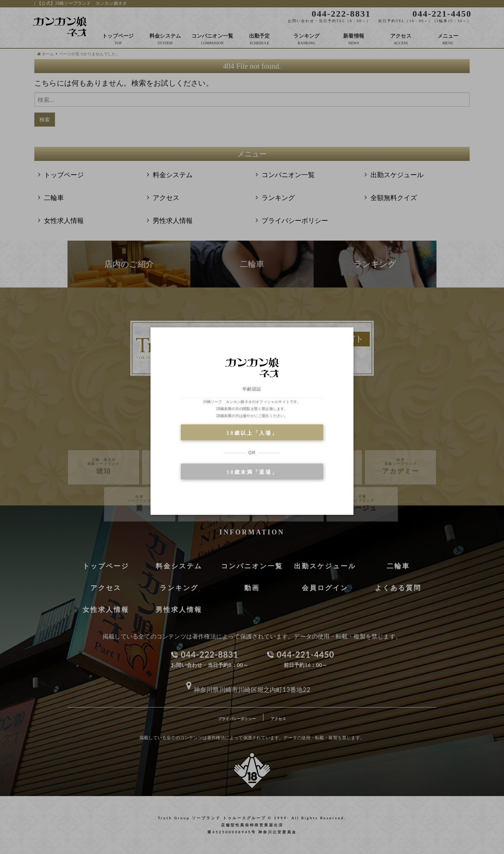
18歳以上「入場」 (252, 433)
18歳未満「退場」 (252, 472)
